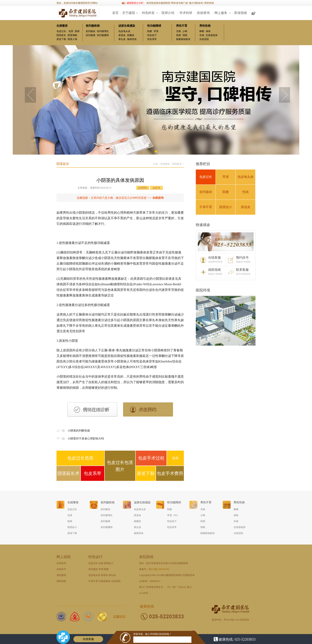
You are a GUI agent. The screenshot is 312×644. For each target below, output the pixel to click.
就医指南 (61, 581)
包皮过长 (206, 177)
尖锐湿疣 (204, 39)
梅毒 (202, 31)
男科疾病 (209, 3)
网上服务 (221, 13)
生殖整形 (62, 26)
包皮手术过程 (151, 458)
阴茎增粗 (72, 35)
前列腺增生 (103, 31)
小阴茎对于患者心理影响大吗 (86, 439)
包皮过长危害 (80, 458)
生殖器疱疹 (212, 35)
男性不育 (182, 26)
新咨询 (199, 3)
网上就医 (64, 557)
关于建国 (129, 13)
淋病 (208, 31)
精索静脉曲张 (183, 39)
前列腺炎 (91, 31)
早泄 (156, 31)
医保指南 (241, 13)
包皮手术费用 (170, 473)
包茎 (70, 515)
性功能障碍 (154, 26)
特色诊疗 (96, 557)
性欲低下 (152, 35)
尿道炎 (122, 35)
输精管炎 (132, 39)
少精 (185, 31)
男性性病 (205, 26)
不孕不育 (206, 207)
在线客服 (88, 639)
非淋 (202, 35)
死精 (178, 35)
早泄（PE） (173, 515)
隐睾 (77, 31)
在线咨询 (158, 198)
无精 (178, 31)
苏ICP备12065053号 (159, 569)
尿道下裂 (61, 39)
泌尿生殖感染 (127, 26)
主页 (155, 164)
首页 (115, 13)
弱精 (185, 35)
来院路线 (61, 575)
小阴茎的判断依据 (79, 431)
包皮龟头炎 (124, 31)
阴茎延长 (61, 35)
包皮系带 (93, 473)
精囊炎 (131, 35)
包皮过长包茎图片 (120, 466)
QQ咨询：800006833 (150, 581)
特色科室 (148, 13)
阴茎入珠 (72, 39)
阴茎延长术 (68, 473)
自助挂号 (61, 569)
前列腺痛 (91, 35)
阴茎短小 (226, 207)
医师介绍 (168, 13)
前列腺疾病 (93, 26)
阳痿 (150, 31)
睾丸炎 (122, 39)
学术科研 (186, 13)
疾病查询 (203, 13)
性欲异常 (152, 39)
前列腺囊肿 (103, 35)
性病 (246, 192)
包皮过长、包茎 (65, 31)
